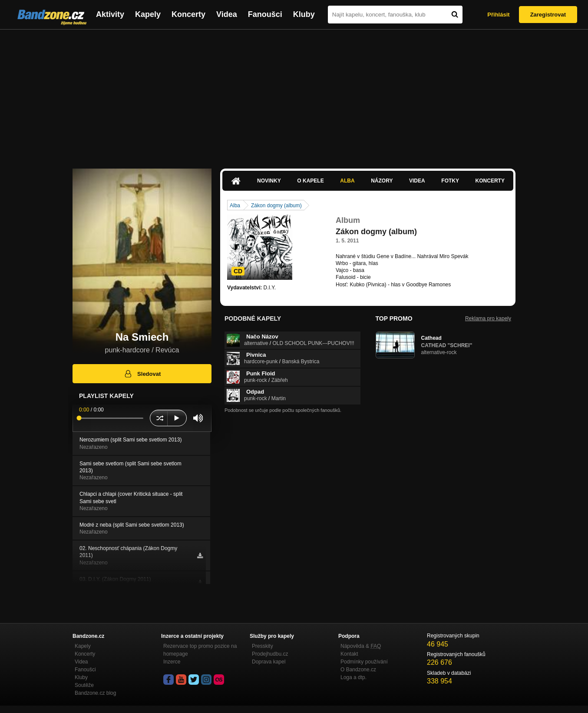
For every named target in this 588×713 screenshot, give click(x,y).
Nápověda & (361, 646)
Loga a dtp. (353, 677)
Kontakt (349, 654)
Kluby (304, 14)
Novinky (269, 181)
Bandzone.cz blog (95, 693)
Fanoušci (265, 14)
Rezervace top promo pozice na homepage (200, 650)
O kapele (310, 181)
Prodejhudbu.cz (270, 654)
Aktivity (110, 14)
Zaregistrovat (548, 15)
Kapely (148, 14)
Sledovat (142, 374)
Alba (347, 181)
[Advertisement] (294, 95)
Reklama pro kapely (488, 318)
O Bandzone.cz (358, 670)
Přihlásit (498, 15)
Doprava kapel (269, 662)
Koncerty (188, 14)
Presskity (263, 646)
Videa (227, 14)
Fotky (450, 181)
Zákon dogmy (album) (276, 206)
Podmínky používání (364, 662)
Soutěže (84, 685)
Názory (382, 181)
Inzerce (172, 662)
